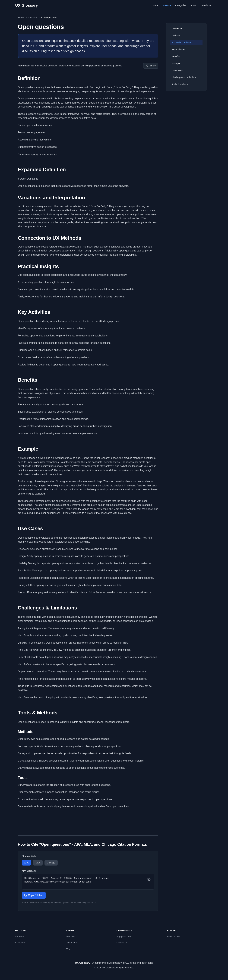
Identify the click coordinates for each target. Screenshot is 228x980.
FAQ (68, 948)
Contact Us (122, 943)
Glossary (32, 18)
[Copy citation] (149, 879)
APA (26, 863)
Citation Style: (29, 856)
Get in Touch (173, 937)
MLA (38, 863)
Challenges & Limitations (184, 77)
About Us (70, 937)
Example (176, 63)
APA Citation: (29, 871)
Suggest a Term (124, 937)
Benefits (176, 56)
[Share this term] (151, 66)
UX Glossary (27, 5)
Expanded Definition (182, 42)
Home (155, 5)
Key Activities (178, 49)
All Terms (20, 937)
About (193, 5)
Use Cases (177, 70)
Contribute (206, 5)
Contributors (72, 943)
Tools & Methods (180, 84)
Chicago (51, 863)
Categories (181, 5)
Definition (176, 36)
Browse (167, 5)
